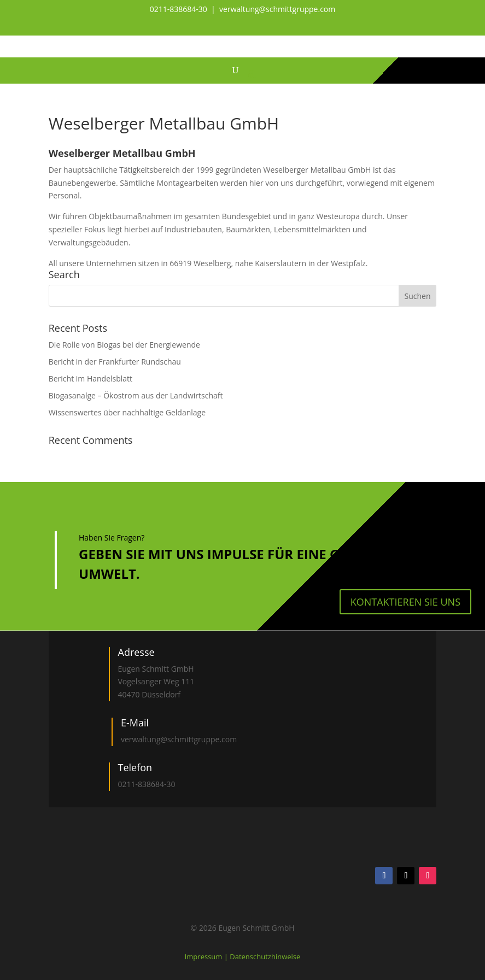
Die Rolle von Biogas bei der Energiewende (124, 345)
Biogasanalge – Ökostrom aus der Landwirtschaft (136, 395)
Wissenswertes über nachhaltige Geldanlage (127, 412)
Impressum (204, 956)
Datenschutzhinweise (265, 956)
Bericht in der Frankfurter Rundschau (115, 362)
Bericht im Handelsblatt (90, 378)
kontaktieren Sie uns (405, 602)
